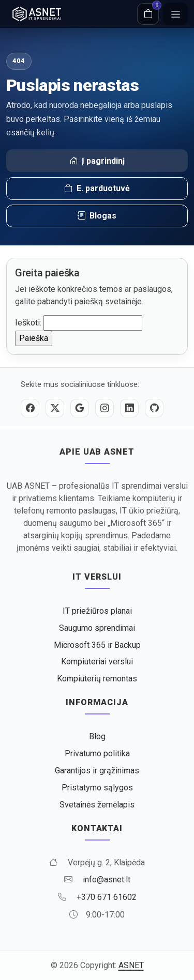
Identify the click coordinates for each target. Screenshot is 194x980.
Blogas (97, 216)
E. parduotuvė (97, 189)
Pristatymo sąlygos (97, 788)
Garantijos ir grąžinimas (97, 771)
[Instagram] (105, 408)
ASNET (131, 965)
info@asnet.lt (107, 880)
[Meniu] (175, 14)
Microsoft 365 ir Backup (97, 645)
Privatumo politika (97, 753)
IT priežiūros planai (97, 611)
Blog (97, 736)
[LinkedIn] (129, 408)
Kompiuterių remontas (97, 679)
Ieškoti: (28, 323)
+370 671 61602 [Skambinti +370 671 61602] (107, 897)
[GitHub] (154, 408)
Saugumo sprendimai (97, 628)
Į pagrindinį (97, 161)
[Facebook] (30, 408)
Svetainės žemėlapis (97, 805)
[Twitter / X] (55, 408)
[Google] (80, 408)
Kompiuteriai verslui (97, 662)
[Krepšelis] (148, 14)
